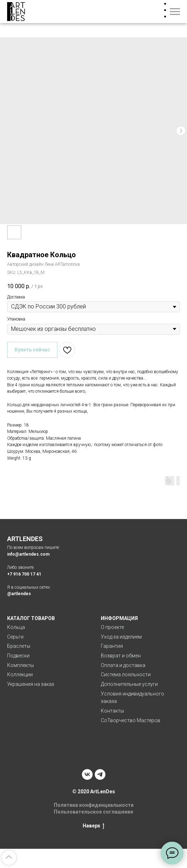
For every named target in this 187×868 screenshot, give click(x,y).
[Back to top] (9, 858)
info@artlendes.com (28, 554)
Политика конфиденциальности (94, 805)
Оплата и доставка (123, 665)
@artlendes (19, 594)
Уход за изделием (121, 637)
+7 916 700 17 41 (24, 574)
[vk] (87, 774)
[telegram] (100, 774)
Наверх (93, 826)
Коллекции (20, 674)
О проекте (112, 627)
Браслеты (19, 646)
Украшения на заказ (31, 684)
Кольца (16, 627)
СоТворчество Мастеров (131, 720)
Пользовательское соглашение (93, 812)
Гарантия (112, 646)
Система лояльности (126, 674)
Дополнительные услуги (129, 684)
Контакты (112, 711)
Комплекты (20, 665)
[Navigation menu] (175, 12)
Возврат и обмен (121, 656)
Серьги (15, 637)
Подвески (18, 656)
